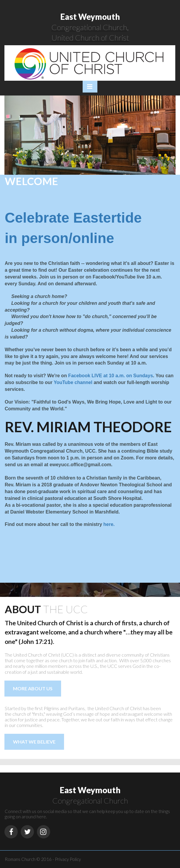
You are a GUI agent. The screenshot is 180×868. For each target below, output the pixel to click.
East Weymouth (90, 17)
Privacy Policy (68, 859)
